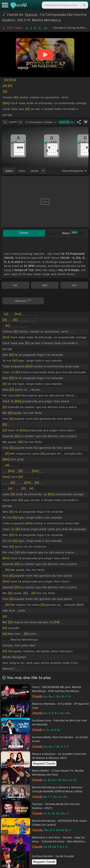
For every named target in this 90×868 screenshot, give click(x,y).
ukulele (35, 171)
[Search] (84, 5)
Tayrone (31, 15)
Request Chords (44, 764)
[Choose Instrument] (43, 171)
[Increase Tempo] (20, 122)
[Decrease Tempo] (5, 122)
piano (22, 171)
